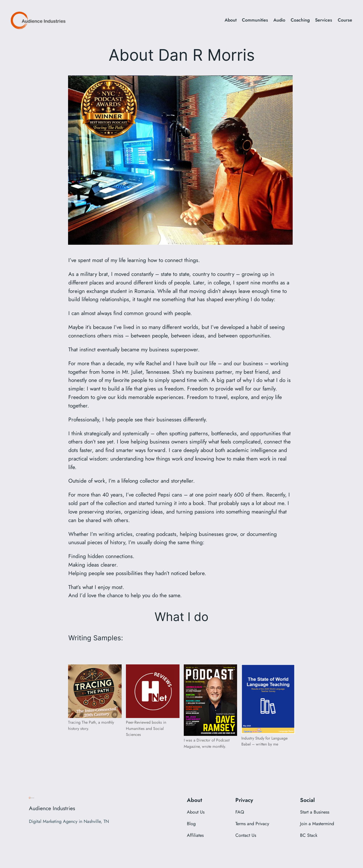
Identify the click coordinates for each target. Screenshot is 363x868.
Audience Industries (52, 808)
